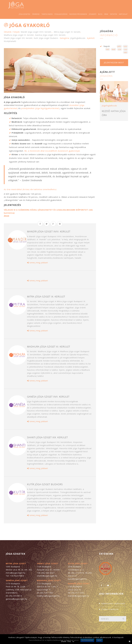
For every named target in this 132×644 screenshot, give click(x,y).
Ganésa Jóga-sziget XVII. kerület (50, 35)
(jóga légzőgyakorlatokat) (40, 108)
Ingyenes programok (78, 14)
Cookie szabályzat (110, 609)
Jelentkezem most (114, 63)
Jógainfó (93, 14)
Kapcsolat (123, 14)
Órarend (36, 14)
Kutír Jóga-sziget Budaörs (46, 38)
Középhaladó (10, 41)
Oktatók (114, 14)
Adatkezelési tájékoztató (113, 603)
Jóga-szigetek (24, 14)
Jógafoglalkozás (78, 38)
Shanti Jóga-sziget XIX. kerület (18, 38)
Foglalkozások (61, 14)
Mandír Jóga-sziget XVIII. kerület (36, 32)
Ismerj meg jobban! (38, 263)
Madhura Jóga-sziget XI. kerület (19, 35)
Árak (106, 14)
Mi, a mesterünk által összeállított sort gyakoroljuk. (52, 151)
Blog (100, 14)
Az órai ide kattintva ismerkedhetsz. (30, 189)
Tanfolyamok (47, 14)
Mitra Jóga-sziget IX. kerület (67, 32)
